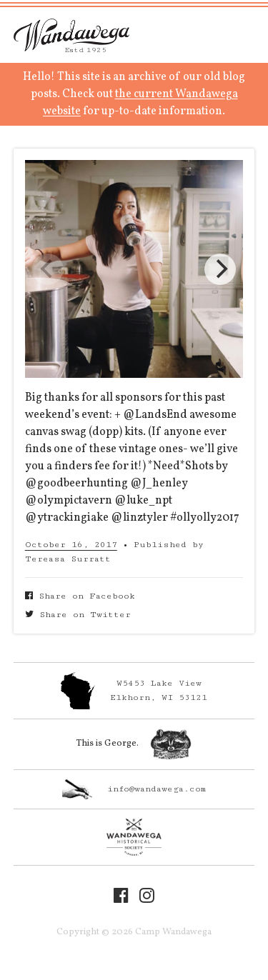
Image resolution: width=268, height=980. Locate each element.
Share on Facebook (80, 596)
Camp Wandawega (71, 35)
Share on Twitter (78, 615)
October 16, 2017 (71, 545)
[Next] (220, 269)
